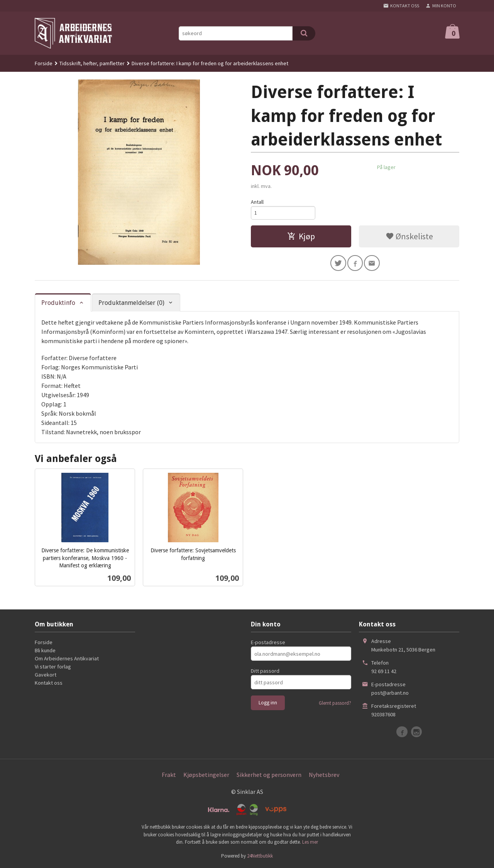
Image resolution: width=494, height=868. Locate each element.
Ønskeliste (409, 237)
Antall (257, 202)
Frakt (169, 775)
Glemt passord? (335, 704)
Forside (44, 63)
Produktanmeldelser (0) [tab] (131, 304)
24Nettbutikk (260, 857)
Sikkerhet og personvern (269, 775)
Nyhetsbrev (324, 775)
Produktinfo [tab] (58, 304)
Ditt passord (265, 672)
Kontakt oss (49, 684)
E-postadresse (268, 643)
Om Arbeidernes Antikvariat (67, 659)
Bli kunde (45, 651)
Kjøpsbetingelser (206, 775)
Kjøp (301, 237)
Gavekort (46, 675)
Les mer (310, 843)
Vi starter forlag (53, 667)
